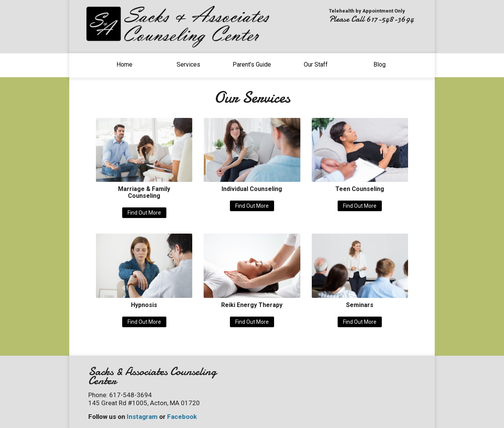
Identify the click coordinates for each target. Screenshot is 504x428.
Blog (380, 64)
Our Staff (316, 64)
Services (188, 64)
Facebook (182, 417)
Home (124, 64)
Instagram (142, 417)
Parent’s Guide (252, 64)
